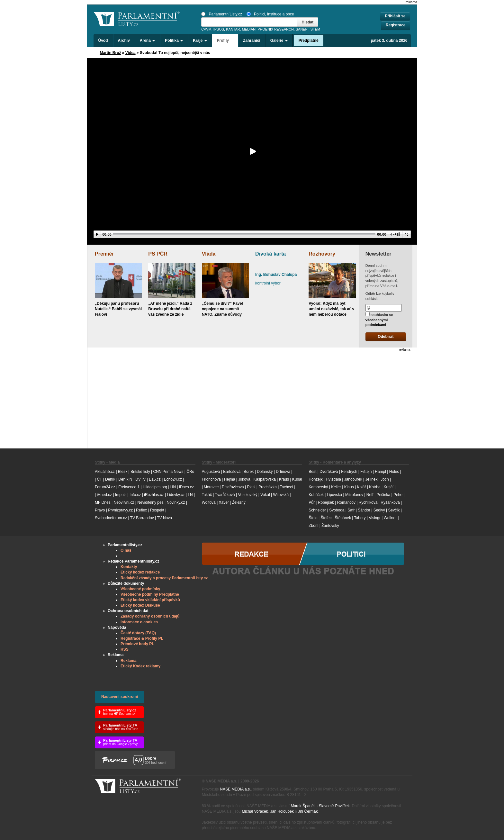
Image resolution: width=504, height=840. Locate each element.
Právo (100, 510)
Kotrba (375, 487)
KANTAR (233, 29)
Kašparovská (264, 479)
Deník (110, 479)
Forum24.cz (105, 487)
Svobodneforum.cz (111, 518)
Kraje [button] (200, 41)
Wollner (390, 518)
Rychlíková (368, 502)
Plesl (251, 487)
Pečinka (383, 495)
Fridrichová (211, 479)
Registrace (396, 25)
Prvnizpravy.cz (120, 510)
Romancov (346, 502)
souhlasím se (379, 319)
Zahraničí (252, 41)
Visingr (374, 518)
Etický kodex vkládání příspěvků (150, 600)
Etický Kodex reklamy (140, 666)
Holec (394, 472)
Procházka (268, 487)
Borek (249, 472)
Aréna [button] (147, 41)
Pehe (398, 495)
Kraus (284, 479)
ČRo (190, 472)
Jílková (244, 479)
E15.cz (155, 479)
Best (312, 472)
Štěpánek (343, 518)
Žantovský (330, 526)
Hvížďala (333, 479)
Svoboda (337, 510)
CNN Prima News (168, 472)
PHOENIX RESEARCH (276, 29)
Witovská (281, 495)
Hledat (308, 22)
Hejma (230, 479)
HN (173, 487)
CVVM (206, 29)
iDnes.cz (186, 487)
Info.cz (135, 495)
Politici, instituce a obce (270, 14)
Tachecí (287, 487)
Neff (370, 495)
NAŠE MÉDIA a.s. (235, 789)
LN (190, 495)
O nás (126, 550)
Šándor (364, 510)
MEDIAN (249, 29)
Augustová (211, 472)
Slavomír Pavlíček (334, 806)
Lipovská (334, 495)
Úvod (103, 41)
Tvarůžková (225, 495)
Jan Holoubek (282, 811)
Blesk (123, 472)
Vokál (265, 495)
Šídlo (313, 518)
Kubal (297, 479)
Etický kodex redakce (140, 572)
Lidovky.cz (176, 495)
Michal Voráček (255, 811)
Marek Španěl (302, 806)
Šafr (351, 510)
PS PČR (158, 254)
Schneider (317, 510)
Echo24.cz (173, 479)
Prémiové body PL (137, 644)
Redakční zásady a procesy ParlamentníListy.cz (164, 578)
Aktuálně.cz (105, 472)
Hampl (380, 472)
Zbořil (313, 526)
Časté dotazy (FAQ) (138, 633)
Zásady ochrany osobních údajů (150, 616)
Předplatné (309, 41)
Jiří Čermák (308, 811)
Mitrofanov (354, 495)
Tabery (360, 518)
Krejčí (388, 487)
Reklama (128, 661)
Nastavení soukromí (120, 697)
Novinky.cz (176, 502)
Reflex (141, 510)
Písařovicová (233, 487)
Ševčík (394, 510)
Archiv (124, 41)
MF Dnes (103, 502)
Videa (130, 53)
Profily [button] (225, 41)
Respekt (157, 510)
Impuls (121, 495)
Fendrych (349, 472)
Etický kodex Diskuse (140, 605)
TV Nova (164, 518)
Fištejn (366, 472)
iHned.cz (104, 495)
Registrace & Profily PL (142, 638)
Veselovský (248, 495)
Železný (239, 502)
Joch (385, 479)
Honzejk (315, 479)
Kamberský (318, 487)
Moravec (211, 487)
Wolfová (209, 502)
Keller (336, 487)
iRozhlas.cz (154, 495)
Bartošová (232, 472)
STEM (315, 29)
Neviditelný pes (150, 502)
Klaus (349, 487)
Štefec (326, 518)
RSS (125, 649)
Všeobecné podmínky (140, 589)
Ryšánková (390, 502)
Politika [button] (174, 41)
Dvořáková (329, 472)
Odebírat (386, 337)
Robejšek (326, 502)
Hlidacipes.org (155, 487)
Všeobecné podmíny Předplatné (150, 594)
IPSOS (219, 29)
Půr (312, 502)
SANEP (302, 29)
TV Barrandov (142, 518)
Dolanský (265, 472)
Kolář (361, 487)
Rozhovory (322, 254)
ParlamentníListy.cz (222, 14)
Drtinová (283, 472)
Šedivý (379, 510)
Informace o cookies (139, 622)
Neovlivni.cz (124, 502)
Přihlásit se (395, 16)
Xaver (224, 502)
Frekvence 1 (129, 487)
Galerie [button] (279, 41)
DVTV (140, 479)
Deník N (125, 479)
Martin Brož (111, 53)
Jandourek (353, 479)
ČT (99, 479)
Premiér (104, 254)
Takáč (207, 495)
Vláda (209, 254)
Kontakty (129, 567)
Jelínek (372, 479)
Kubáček (316, 495)
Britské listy (140, 472)
